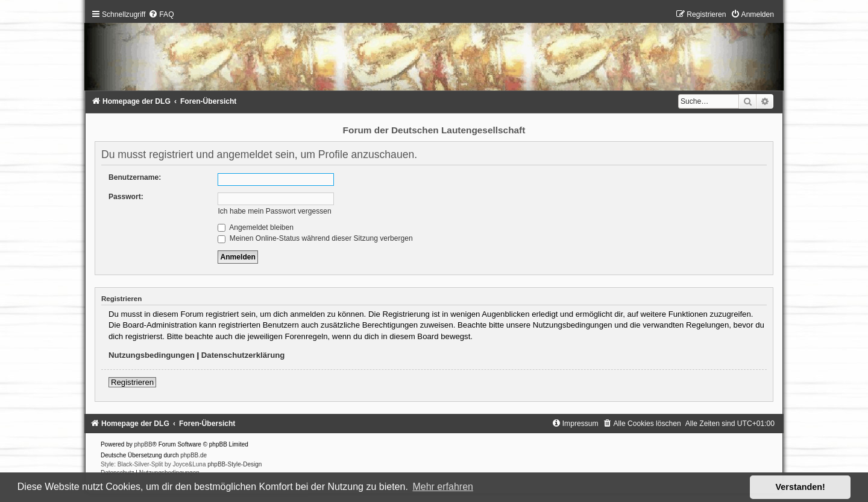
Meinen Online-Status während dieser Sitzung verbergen (315, 238)
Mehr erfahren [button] (443, 487)
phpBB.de (193, 455)
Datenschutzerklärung (243, 355)
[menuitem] (161, 14)
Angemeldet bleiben (256, 227)
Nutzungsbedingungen (152, 355)
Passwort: (126, 197)
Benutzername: (135, 177)
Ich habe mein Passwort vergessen (274, 211)
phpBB (143, 444)
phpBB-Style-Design (234, 464)
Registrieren (132, 382)
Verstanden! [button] (800, 487)
